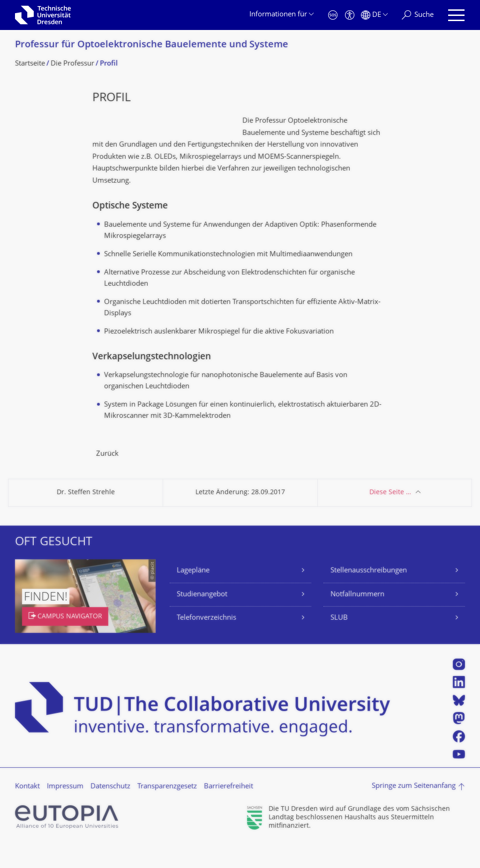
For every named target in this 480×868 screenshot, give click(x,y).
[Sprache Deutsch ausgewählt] (374, 15)
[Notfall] (333, 15)
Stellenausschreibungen (369, 595)
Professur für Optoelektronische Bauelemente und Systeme (152, 45)
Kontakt (27, 811)
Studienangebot (202, 619)
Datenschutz (110, 811)
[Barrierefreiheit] (350, 15)
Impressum (65, 811)
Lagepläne (193, 595)
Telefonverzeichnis (206, 642)
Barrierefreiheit (229, 811)
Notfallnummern (357, 619)
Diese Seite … (390, 516)
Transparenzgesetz (167, 811)
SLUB (339, 642)
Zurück (107, 478)
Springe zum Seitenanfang (414, 810)
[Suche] (418, 15)
